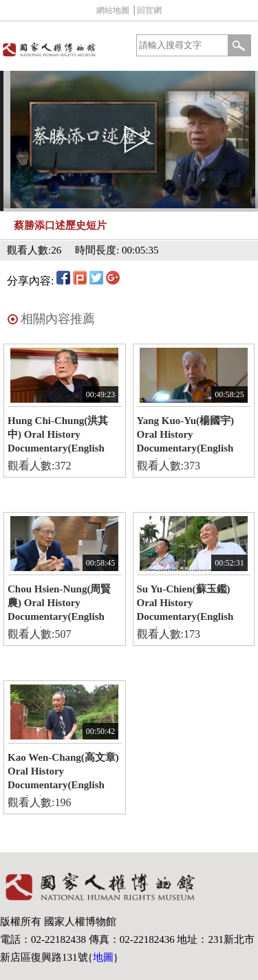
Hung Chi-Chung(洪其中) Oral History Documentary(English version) (58, 437)
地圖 (103, 957)
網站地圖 (113, 10)
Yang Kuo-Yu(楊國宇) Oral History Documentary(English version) (186, 437)
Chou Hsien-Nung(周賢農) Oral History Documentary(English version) (59, 605)
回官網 (149, 10)
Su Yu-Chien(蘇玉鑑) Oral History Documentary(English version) (185, 605)
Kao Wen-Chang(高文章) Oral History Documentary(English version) (63, 774)
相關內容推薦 (58, 319)
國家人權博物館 (63, 49)
